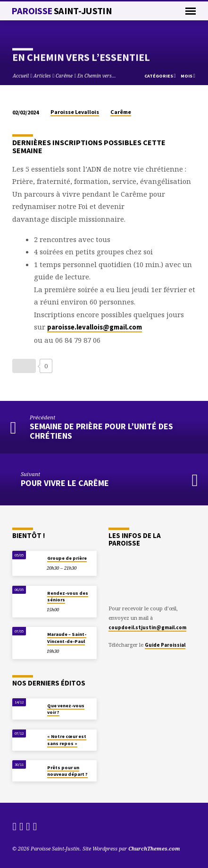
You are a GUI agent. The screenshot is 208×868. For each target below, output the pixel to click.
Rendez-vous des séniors (68, 596)
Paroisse (62, 11)
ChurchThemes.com (154, 848)
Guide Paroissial (165, 645)
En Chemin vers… (97, 76)
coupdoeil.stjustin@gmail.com (147, 627)
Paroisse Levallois (75, 112)
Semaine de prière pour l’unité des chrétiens (101, 431)
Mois (188, 76)
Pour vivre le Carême (65, 483)
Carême (64, 76)
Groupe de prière (67, 558)
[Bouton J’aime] (24, 366)
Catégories (160, 76)
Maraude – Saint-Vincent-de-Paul (67, 638)
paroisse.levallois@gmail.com (95, 327)
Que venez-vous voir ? (66, 709)
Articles (42, 76)
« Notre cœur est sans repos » (67, 740)
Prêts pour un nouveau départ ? (67, 771)
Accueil (21, 76)
